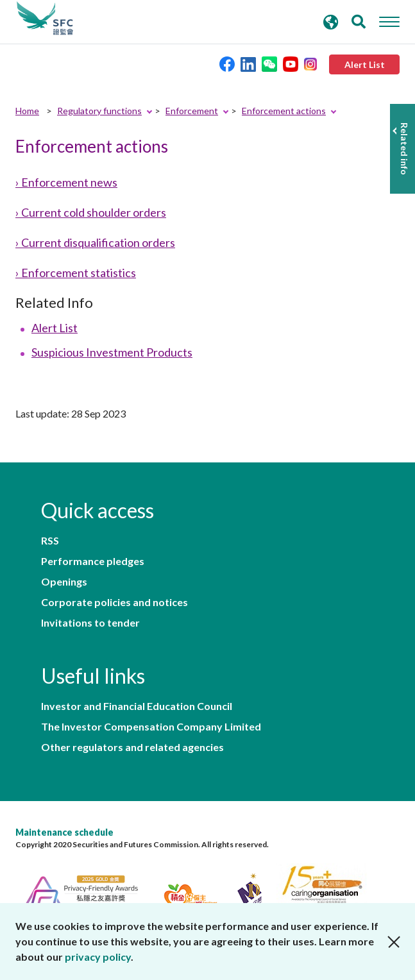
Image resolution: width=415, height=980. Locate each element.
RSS (50, 541)
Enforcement (192, 111)
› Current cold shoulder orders (91, 212)
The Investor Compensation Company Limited (151, 727)
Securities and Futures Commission (45, 19)
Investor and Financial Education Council (137, 706)
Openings (64, 582)
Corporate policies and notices (114, 602)
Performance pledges (93, 561)
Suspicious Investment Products (112, 352)
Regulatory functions (99, 111)
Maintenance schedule (64, 832)
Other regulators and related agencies (132, 747)
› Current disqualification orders (95, 242)
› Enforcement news (66, 182)
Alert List (55, 328)
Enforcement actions (284, 111)
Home (27, 111)
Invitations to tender (90, 623)
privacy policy (98, 957)
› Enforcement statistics (76, 273)
